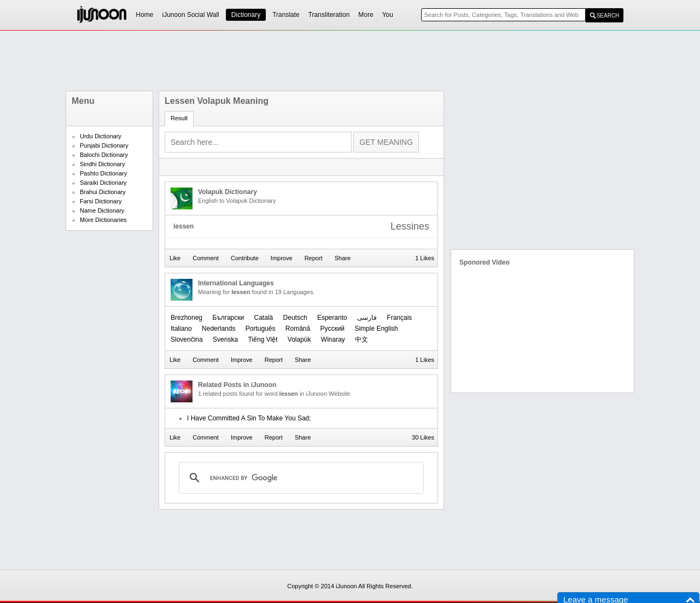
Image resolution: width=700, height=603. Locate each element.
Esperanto (332, 318)
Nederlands (218, 329)
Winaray (333, 339)
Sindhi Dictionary (103, 164)
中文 (361, 339)
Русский (333, 329)
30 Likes (423, 437)
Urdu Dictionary (101, 136)
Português (261, 329)
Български (228, 318)
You (388, 15)
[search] (300, 478)
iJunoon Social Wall (191, 15)
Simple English (376, 329)
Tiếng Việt (262, 339)
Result (179, 118)
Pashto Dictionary (103, 173)
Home (145, 15)
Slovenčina (187, 339)
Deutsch (295, 318)
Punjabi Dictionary (104, 145)
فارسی (367, 318)
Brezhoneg (186, 318)
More (366, 15)
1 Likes (425, 258)
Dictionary (246, 15)
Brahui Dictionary (103, 192)
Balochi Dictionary (104, 155)
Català (264, 318)
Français (399, 318)
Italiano (181, 329)
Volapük (299, 339)
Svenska (225, 339)
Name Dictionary (102, 210)
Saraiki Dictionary (103, 183)
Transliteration (329, 15)
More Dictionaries (103, 220)
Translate (286, 15)
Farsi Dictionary (101, 201)
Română (298, 329)
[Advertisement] (350, 61)
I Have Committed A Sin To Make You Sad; (249, 418)
